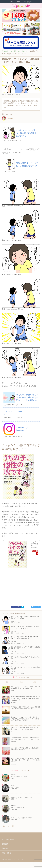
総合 (35, 682)
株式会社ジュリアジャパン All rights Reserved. (12, 860)
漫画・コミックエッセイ (21, 51)
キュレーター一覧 (8, 826)
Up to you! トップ (7, 51)
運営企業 (5, 844)
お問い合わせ (6, 853)
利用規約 (5, 848)
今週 (21, 682)
